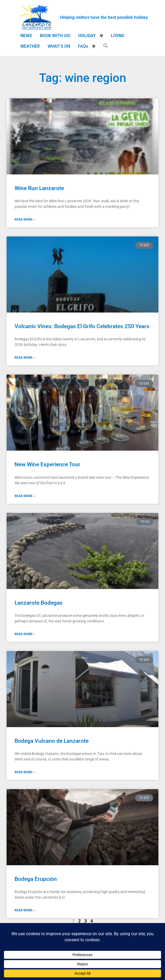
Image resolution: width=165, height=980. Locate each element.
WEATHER (30, 46)
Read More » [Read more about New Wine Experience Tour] (25, 496)
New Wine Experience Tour (47, 464)
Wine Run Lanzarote (39, 188)
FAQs (83, 46)
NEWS (26, 36)
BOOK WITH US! (55, 36)
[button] (106, 46)
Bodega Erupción (36, 879)
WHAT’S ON (59, 46)
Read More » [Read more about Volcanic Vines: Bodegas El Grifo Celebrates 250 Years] (25, 358)
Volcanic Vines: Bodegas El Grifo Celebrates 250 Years (82, 326)
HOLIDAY (87, 36)
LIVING (118, 36)
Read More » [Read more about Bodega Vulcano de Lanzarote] (25, 772)
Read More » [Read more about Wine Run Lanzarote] (25, 219)
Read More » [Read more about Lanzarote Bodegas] (25, 634)
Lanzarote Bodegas (38, 603)
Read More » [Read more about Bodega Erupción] (25, 910)
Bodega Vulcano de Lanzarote (52, 741)
